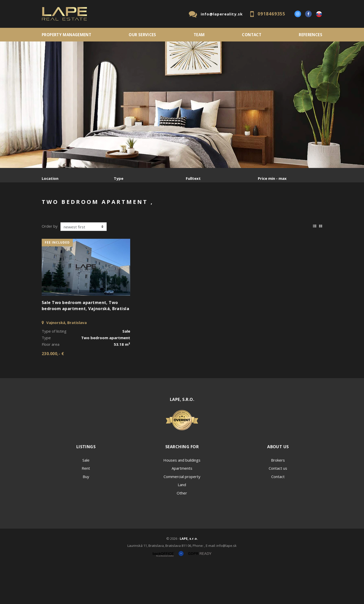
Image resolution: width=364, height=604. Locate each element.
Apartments (182, 507)
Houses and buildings (182, 499)
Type (119, 178)
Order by (50, 265)
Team (199, 35)
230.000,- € (53, 392)
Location (50, 178)
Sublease (142, 205)
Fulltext (193, 178)
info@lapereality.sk (222, 14)
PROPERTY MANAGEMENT (66, 35)
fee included (57, 281)
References (311, 35)
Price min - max (272, 178)
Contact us (278, 507)
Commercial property (182, 515)
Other (182, 531)
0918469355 (271, 14)
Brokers (278, 499)
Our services (142, 35)
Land (182, 523)
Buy (86, 515)
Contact (252, 35)
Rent (80, 205)
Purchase (109, 205)
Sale (55, 205)
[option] (182, 105)
